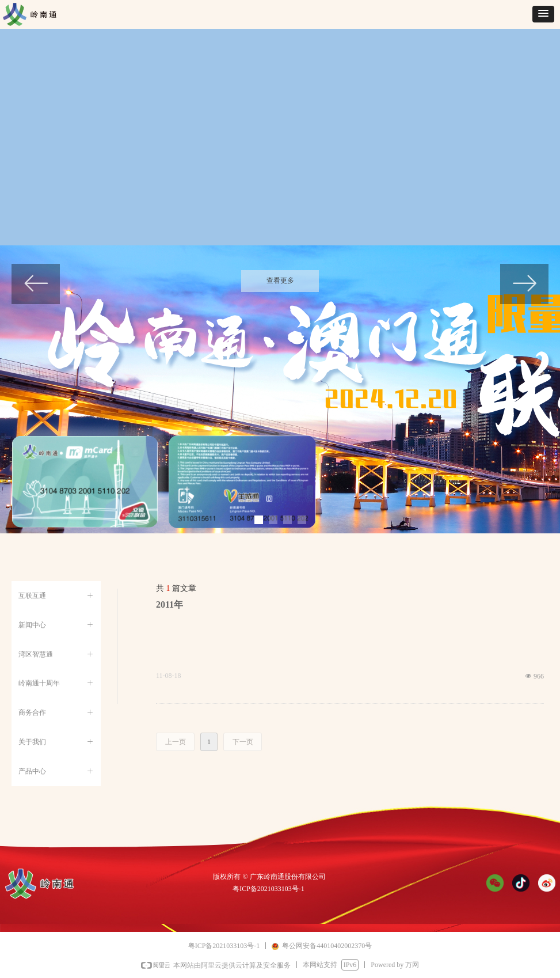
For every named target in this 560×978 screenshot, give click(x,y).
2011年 (169, 604)
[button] (543, 14)
